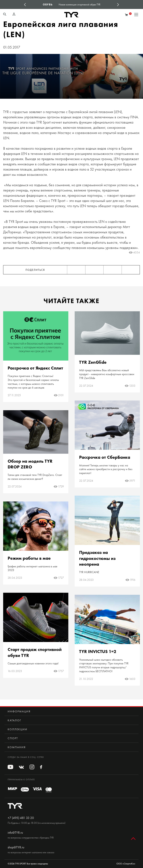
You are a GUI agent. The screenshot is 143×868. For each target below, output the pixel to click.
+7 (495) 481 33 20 (21, 818)
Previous (25, 4)
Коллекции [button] (18, 729)
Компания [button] (17, 747)
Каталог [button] (14, 720)
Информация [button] (19, 711)
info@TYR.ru (15, 833)
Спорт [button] (13, 738)
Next (118, 4)
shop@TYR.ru (16, 847)
